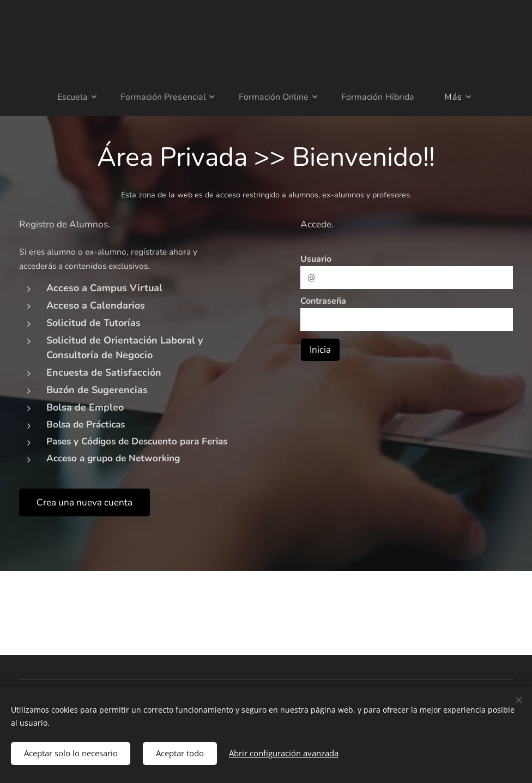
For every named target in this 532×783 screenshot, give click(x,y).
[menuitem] (71, 97)
